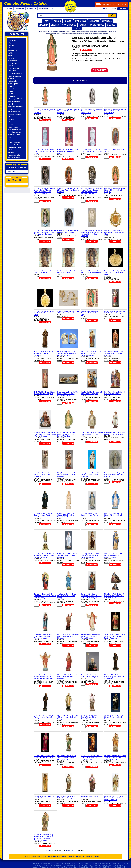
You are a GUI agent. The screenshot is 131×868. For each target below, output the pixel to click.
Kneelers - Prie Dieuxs (16, 107)
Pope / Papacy (14, 127)
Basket (123, 9)
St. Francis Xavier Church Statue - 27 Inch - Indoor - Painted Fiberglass (69, 717)
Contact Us (32, 9)
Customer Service (46, 9)
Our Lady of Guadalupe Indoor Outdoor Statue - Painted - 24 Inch (68, 151)
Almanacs (12, 40)
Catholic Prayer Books (85, 865)
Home (10, 9)
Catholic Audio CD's (85, 864)
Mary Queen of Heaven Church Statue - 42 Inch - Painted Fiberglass (68, 475)
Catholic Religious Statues (104, 865)
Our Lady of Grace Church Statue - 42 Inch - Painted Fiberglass (113, 515)
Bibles (68, 21)
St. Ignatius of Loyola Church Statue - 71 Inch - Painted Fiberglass (114, 717)
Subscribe (97, 856)
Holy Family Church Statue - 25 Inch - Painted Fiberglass (91, 393)
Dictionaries (13, 81)
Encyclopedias (14, 84)
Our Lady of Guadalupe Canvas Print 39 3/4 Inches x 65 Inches (92, 272)
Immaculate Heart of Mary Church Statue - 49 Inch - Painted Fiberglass (66, 434)
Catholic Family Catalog (18, 21)
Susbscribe (20, 9)
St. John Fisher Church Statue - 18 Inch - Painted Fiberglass (45, 757)
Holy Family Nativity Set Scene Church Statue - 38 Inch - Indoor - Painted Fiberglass (45, 434)
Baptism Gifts (14, 51)
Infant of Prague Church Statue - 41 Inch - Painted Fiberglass (115, 433)
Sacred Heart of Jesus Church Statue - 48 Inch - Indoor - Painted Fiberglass (91, 636)
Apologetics (13, 43)
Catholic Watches (15, 155)
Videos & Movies (15, 158)
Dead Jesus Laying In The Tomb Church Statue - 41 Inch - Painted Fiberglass (68, 394)
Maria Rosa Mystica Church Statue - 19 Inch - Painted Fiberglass (43, 475)
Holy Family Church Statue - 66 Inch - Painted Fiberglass (115, 393)
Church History (14, 71)
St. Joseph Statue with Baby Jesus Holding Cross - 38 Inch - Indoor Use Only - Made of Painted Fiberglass (45, 837)
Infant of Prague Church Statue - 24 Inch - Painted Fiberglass (92, 433)
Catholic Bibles (116, 864)
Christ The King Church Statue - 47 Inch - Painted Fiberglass (45, 393)
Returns (63, 856)
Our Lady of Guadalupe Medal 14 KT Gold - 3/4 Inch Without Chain (115, 273)
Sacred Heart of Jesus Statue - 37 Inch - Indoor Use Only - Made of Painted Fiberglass (44, 677)
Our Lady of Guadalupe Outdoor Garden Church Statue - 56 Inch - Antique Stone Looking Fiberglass (92, 233)
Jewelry (43, 25)
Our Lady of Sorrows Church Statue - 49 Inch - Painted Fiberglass (67, 596)
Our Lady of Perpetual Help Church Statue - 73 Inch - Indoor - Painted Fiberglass (45, 596)
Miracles (12, 117)
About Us (89, 856)
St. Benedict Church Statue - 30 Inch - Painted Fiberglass (92, 676)
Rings (11, 137)
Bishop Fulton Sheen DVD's (42, 864)
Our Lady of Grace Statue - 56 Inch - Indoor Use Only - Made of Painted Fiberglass (45, 555)
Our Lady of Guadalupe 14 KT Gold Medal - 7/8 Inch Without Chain (114, 232)
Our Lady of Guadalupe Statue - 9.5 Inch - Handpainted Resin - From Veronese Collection (45, 232)
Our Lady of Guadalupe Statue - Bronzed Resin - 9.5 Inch (68, 231)
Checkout (71, 856)
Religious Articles (15, 135)
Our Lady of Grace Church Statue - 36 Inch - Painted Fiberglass (90, 515)
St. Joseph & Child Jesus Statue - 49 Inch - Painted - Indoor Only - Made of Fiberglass (115, 758)
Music (11, 122)
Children (94, 21)
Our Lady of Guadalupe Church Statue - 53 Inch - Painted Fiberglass (68, 111)
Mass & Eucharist (15, 114)
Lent (11, 109)
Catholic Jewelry (70, 865)
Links (105, 856)
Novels (11, 124)
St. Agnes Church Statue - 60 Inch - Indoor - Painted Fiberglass (67, 677)
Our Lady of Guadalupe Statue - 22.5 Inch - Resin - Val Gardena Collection (68, 190)
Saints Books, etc (15, 142)
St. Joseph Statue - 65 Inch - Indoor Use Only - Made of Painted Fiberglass (114, 798)
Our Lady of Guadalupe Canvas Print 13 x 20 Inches (45, 272)
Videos (77, 29)
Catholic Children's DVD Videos (65, 864)
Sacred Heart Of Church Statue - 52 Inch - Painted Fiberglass (115, 312)
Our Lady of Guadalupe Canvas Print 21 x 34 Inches (68, 272)
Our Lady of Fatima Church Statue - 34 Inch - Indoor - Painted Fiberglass (67, 515)
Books (11, 56)
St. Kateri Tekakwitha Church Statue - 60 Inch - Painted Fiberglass (114, 353)
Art (47, 21)
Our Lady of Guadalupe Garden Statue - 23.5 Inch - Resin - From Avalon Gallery (92, 111)
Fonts (11, 91)
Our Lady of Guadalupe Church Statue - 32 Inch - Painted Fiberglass (45, 111)
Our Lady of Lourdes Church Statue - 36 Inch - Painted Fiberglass (67, 555)
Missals (55, 25)
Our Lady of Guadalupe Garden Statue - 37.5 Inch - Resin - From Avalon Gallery (115, 111)
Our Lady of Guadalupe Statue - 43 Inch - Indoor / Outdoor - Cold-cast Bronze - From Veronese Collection (92, 191)
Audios (57, 21)
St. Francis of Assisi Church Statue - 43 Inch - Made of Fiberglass (43, 717)
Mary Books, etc (14, 112)
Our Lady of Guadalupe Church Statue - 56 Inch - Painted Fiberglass (115, 190)
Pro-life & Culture (15, 132)
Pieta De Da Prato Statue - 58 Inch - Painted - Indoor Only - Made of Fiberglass (114, 596)
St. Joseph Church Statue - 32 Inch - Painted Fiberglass (44, 797)
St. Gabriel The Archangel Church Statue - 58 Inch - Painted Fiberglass (89, 717)
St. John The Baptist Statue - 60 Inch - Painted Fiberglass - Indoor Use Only (92, 758)
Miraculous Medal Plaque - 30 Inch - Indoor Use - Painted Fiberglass (114, 475)
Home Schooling (14, 102)
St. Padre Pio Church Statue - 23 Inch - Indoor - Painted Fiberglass (45, 353)
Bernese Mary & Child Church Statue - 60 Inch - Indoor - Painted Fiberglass (91, 353)
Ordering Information (52, 856)
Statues (111, 25)
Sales (83, 25)
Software (12, 150)
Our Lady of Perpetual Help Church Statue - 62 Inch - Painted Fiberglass (114, 555)
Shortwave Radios (15, 147)
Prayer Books (69, 25)
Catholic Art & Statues (101, 864)
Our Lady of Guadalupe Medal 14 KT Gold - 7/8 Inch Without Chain (44, 313)
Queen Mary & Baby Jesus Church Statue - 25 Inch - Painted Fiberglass (43, 636)
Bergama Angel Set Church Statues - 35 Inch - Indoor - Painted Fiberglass (67, 353)
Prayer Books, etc (15, 130)
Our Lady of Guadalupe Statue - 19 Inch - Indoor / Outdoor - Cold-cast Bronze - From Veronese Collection (45, 191)
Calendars (12, 58)
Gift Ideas (107, 21)
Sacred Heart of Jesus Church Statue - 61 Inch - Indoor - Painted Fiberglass (115, 636)
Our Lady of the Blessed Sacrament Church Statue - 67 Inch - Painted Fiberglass (91, 596)
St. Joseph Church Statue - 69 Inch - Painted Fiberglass (91, 797)
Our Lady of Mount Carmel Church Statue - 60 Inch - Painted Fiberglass (90, 555)
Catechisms (81, 21)
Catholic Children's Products (53, 865)
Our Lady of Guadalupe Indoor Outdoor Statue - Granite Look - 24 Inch (45, 151)
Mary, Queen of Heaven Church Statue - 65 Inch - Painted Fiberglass (92, 475)
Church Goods (14, 68)
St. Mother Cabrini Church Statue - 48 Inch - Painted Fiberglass (43, 515)
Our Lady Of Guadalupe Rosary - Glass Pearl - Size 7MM (68, 312)
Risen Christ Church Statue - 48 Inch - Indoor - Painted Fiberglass (68, 636)
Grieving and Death (16, 99)
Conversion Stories (15, 76)
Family (11, 86)
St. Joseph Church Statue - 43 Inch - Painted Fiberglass (68, 797)
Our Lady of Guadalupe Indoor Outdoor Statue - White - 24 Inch (92, 150)
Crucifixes (12, 79)
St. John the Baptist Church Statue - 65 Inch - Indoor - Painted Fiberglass (67, 758)
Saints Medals (97, 25)
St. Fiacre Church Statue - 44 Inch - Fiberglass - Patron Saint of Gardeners (115, 677)
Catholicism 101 (14, 63)
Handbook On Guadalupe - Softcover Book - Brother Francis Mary (92, 313)
